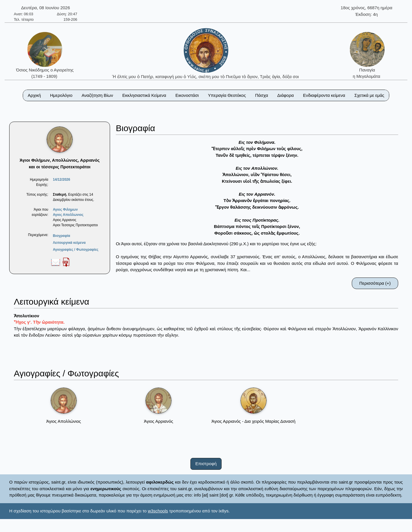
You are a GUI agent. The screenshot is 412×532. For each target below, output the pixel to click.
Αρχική (34, 95)
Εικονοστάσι (187, 95)
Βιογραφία (61, 236)
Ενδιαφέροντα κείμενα (324, 95)
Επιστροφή (206, 464)
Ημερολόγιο (61, 95)
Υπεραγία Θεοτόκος (227, 95)
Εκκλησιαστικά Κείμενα (144, 95)
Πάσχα (261, 95)
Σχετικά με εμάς (369, 95)
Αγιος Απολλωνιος (68, 215)
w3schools (158, 511)
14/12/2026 (61, 180)
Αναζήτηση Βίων (97, 95)
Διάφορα (285, 95)
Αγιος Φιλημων (65, 210)
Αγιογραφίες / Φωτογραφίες (75, 250)
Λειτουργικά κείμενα (69, 243)
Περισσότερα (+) (375, 283)
